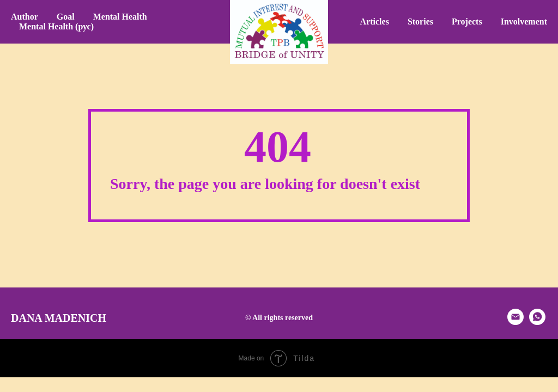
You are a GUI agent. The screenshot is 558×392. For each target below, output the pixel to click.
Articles (375, 22)
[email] (515, 322)
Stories (420, 22)
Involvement (524, 22)
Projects (467, 22)
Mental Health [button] (120, 17)
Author (25, 17)
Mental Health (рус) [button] (56, 26)
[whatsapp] (537, 322)
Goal (66, 17)
